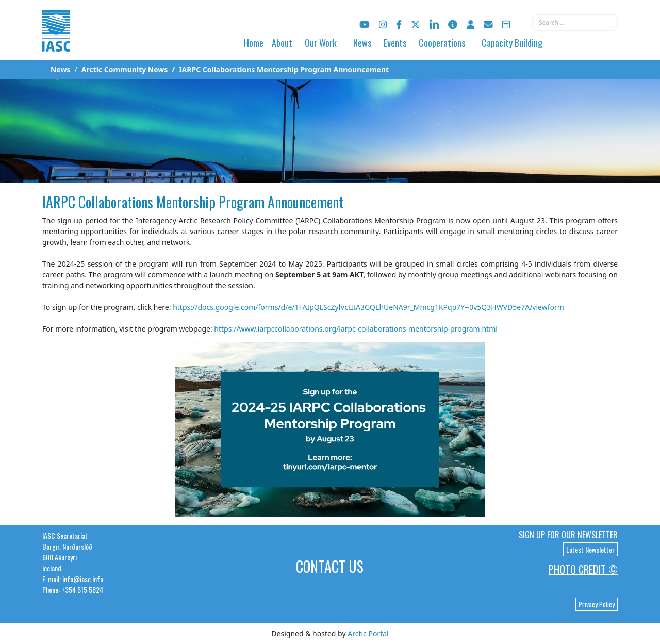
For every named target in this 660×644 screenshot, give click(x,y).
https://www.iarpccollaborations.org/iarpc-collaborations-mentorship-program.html (356, 329)
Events (395, 43)
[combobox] (575, 23)
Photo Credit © (583, 569)
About (282, 43)
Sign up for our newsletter (568, 535)
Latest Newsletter (590, 549)
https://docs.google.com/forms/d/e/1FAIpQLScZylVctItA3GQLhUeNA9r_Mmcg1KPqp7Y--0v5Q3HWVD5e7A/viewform (368, 307)
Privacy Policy (597, 604)
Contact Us (330, 566)
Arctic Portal (368, 633)
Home (254, 43)
